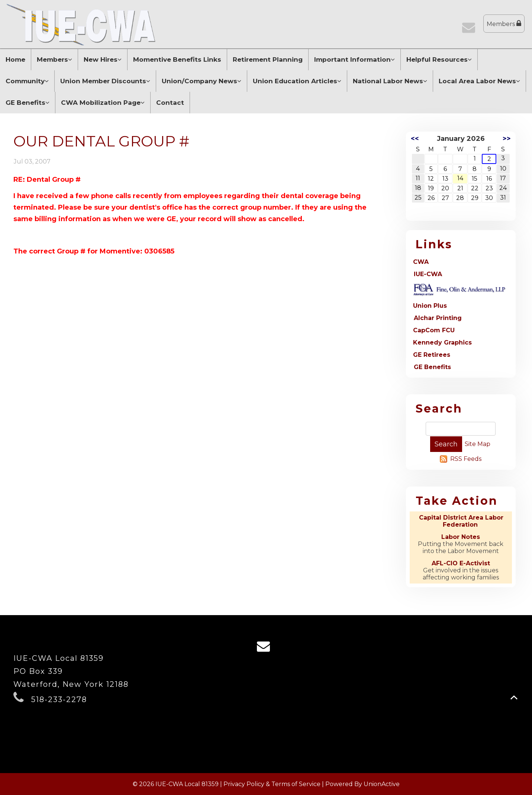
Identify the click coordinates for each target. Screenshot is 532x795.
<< (415, 139)
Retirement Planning (268, 59)
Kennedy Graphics (442, 342)
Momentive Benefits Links (177, 59)
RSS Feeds (466, 459)
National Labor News (390, 81)
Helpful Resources (439, 59)
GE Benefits (28, 103)
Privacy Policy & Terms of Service (272, 784)
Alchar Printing (438, 318)
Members (504, 24)
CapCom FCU (434, 330)
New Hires (103, 59)
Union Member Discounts (105, 81)
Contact (170, 103)
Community (27, 81)
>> (507, 139)
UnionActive (382, 784)
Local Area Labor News (479, 81)
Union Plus (430, 306)
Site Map (478, 444)
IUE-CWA (428, 274)
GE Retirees (432, 355)
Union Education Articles (297, 81)
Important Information (354, 59)
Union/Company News (201, 81)
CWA (421, 262)
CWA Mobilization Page (103, 103)
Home (15, 59)
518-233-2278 (59, 699)
